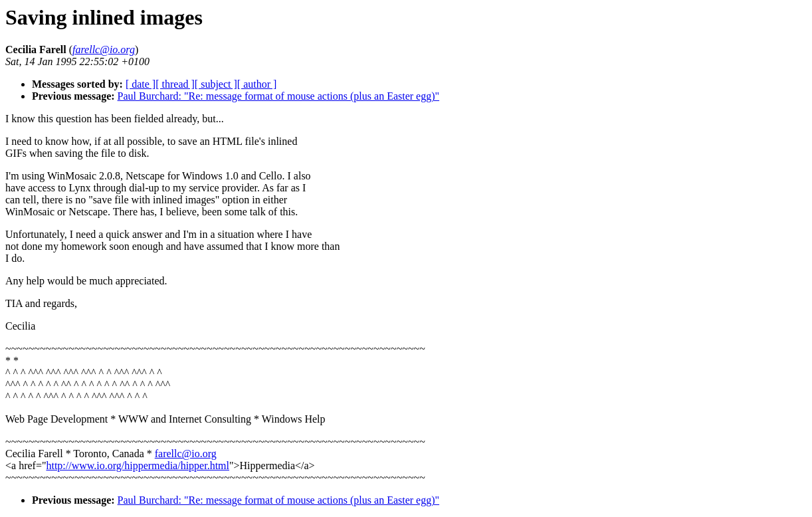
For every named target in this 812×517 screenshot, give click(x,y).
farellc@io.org (186, 454)
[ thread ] (175, 84)
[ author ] (257, 84)
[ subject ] (216, 84)
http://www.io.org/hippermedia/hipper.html (138, 465)
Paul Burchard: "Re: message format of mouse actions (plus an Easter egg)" (278, 96)
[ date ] (141, 84)
